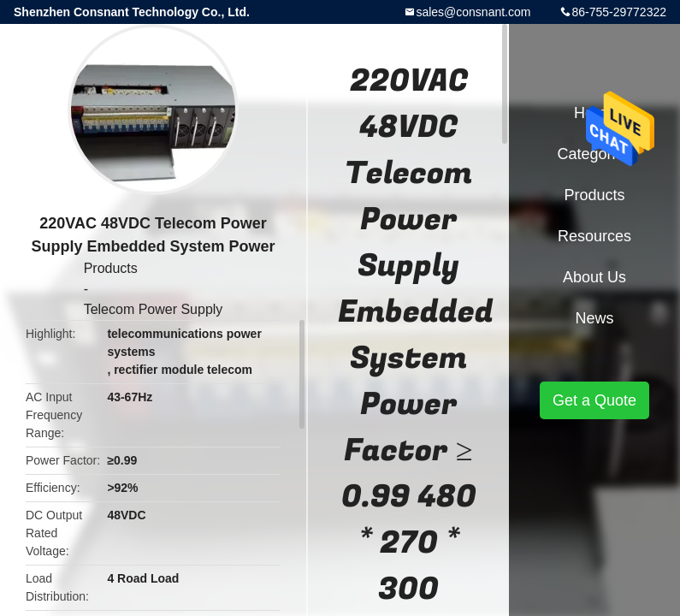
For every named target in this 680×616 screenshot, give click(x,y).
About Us (594, 277)
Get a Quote (594, 400)
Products (111, 268)
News (594, 318)
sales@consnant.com (473, 12)
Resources (594, 236)
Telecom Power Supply (154, 309)
